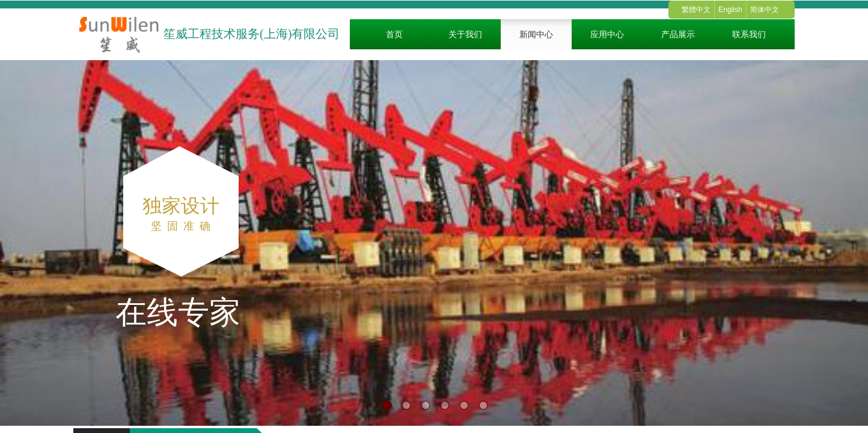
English (730, 10)
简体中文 (765, 10)
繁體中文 (696, 10)
